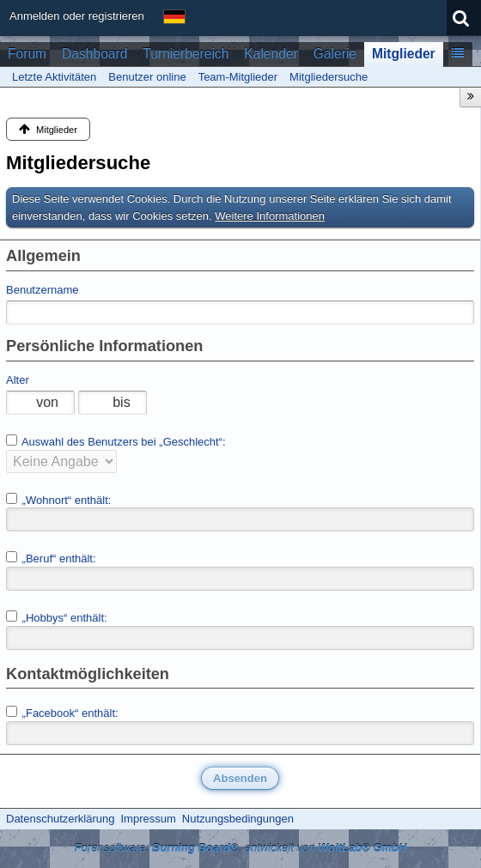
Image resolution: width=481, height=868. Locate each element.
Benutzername (43, 290)
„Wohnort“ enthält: (58, 500)
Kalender (271, 54)
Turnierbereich (186, 54)
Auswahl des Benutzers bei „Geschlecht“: (116, 441)
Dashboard (94, 54)
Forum (27, 54)
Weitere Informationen (270, 216)
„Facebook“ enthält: (62, 713)
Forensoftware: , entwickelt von (241, 848)
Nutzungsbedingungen (238, 819)
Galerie (335, 54)
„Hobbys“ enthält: (57, 617)
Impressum (148, 819)
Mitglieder (404, 54)
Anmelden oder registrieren (77, 16)
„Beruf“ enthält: (51, 558)
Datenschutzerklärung (60, 819)
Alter (18, 380)
